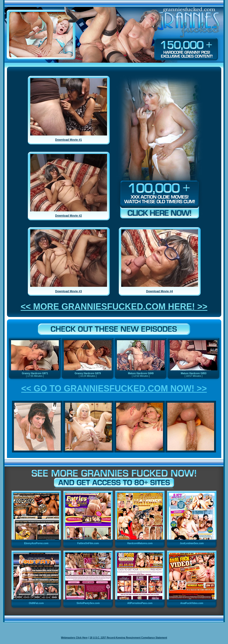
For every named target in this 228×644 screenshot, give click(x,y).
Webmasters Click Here (74, 638)
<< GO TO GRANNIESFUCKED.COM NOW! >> (114, 388)
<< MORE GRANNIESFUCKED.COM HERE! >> (114, 307)
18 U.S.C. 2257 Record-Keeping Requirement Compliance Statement (128, 638)
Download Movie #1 (69, 140)
